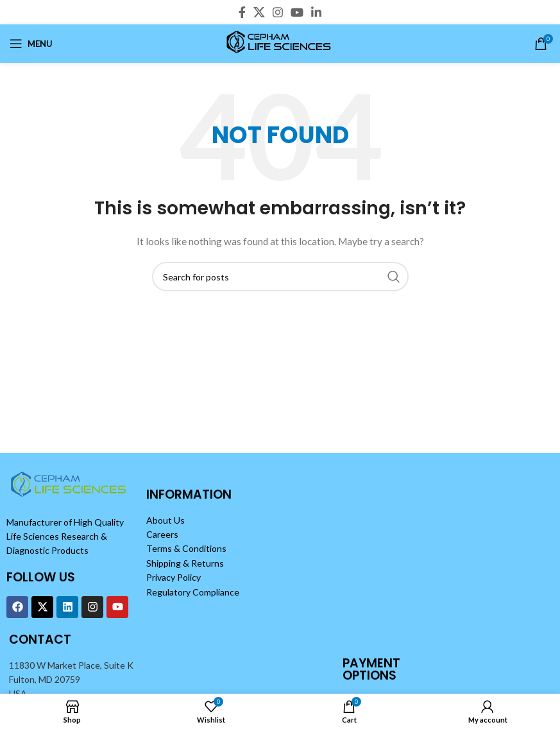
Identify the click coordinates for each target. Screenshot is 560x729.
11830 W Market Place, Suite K (71, 665)
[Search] (280, 277)
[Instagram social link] (278, 12)
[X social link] (259, 12)
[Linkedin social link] (316, 12)
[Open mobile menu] (31, 44)
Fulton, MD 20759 (45, 679)
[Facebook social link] (242, 12)
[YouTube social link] (297, 12)
